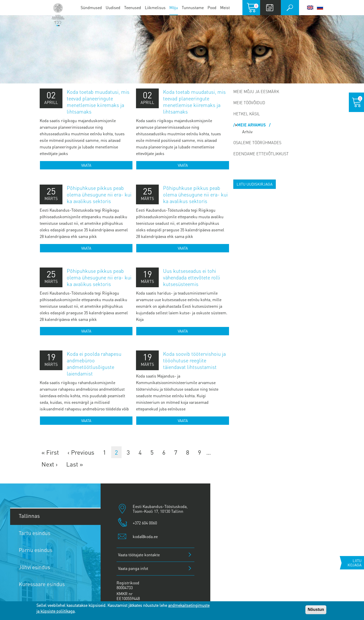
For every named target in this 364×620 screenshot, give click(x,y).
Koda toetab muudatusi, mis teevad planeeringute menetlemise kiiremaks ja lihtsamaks (98, 102)
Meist (225, 7)
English (310, 8)
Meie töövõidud (249, 103)
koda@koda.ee (145, 536)
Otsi (290, 8)
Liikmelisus (155, 7)
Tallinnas (29, 516)
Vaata (86, 165)
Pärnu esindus (36, 550)
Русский (320, 8)
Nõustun (316, 610)
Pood (212, 7)
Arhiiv (247, 132)
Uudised (113, 7)
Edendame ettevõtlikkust (261, 154)
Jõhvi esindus (34, 567)
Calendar (270, 8)
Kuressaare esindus (42, 584)
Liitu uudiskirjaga (255, 184)
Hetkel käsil (247, 114)
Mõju (174, 7)
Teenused (133, 7)
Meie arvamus (252, 125)
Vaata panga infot (133, 568)
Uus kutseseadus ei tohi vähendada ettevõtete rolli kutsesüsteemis (192, 277)
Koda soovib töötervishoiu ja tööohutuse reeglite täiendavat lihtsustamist (194, 360)
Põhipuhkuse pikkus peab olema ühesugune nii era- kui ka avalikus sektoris (99, 194)
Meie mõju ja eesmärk (256, 91)
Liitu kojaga (355, 563)
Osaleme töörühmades (257, 142)
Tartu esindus (35, 533)
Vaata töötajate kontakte (139, 555)
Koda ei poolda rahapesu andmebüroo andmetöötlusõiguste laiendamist (94, 364)
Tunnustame (193, 7)
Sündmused (91, 7)
